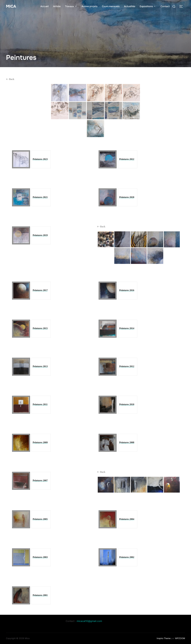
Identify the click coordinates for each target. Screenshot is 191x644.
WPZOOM (180, 638)
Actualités (130, 6)
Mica (11, 6)
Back (10, 79)
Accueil (45, 6)
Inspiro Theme (164, 638)
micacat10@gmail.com (89, 621)
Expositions (148, 6)
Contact (165, 6)
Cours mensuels (111, 6)
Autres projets (90, 6)
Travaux (71, 6)
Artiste (57, 6)
